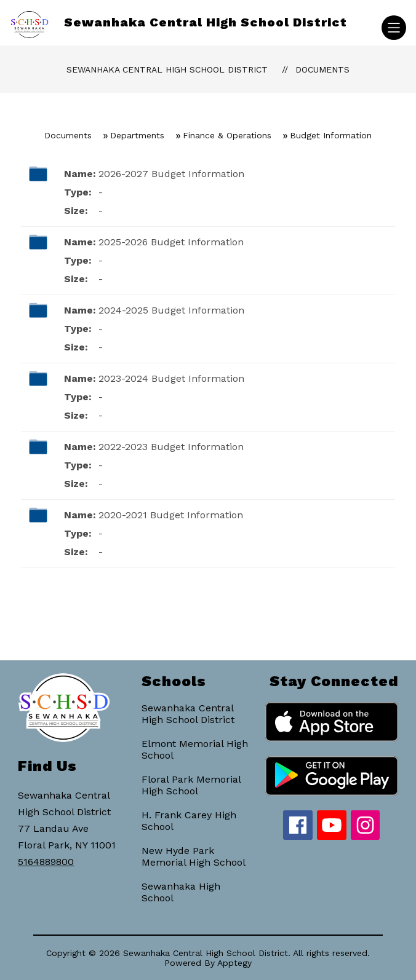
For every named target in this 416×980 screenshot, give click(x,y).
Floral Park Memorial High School (191, 785)
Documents (322, 69)
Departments (137, 135)
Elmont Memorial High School (195, 749)
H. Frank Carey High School (189, 821)
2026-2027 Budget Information (171, 174)
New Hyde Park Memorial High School (194, 856)
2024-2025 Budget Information (171, 310)
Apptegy (234, 963)
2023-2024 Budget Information (171, 378)
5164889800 (46, 862)
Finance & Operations (227, 135)
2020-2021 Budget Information (171, 515)
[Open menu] (394, 28)
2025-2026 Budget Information (171, 242)
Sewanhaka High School (181, 892)
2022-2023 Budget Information (171, 447)
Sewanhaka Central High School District (167, 69)
